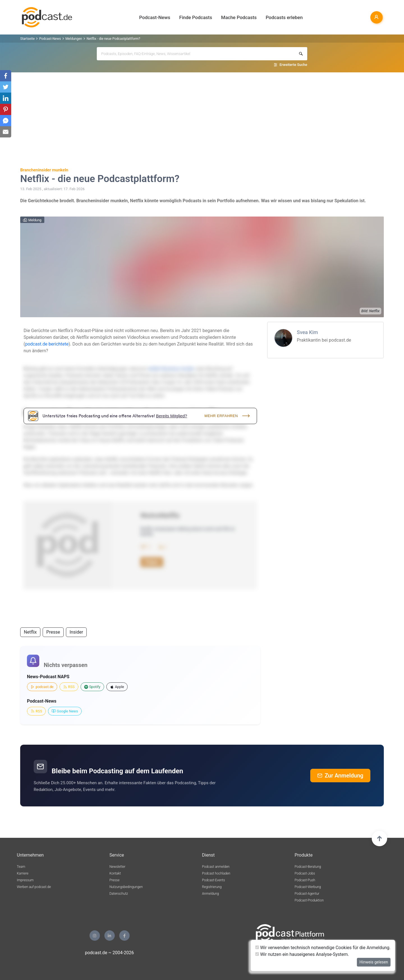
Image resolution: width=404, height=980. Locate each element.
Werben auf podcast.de (34, 887)
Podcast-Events (214, 880)
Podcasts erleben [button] (284, 17)
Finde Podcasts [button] (196, 17)
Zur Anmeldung (340, 776)
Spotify (92, 687)
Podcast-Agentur (307, 894)
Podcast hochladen (216, 873)
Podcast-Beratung (308, 867)
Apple (117, 687)
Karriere (23, 873)
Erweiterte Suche (293, 65)
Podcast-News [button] (155, 17)
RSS (69, 687)
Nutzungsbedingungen (126, 887)
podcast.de (42, 687)
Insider (76, 632)
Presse (53, 632)
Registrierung (212, 887)
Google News (65, 711)
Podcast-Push (305, 880)
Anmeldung (210, 894)
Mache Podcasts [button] (239, 17)
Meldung (35, 220)
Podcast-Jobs (305, 873)
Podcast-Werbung (308, 887)
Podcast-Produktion (309, 900)
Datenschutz (119, 894)
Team (21, 867)
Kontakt (115, 873)
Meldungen (74, 39)
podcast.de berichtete (47, 344)
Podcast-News (50, 39)
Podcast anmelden (216, 867)
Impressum (25, 880)
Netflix (30, 632)
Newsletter (117, 867)
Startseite (27, 39)
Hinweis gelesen (374, 962)
